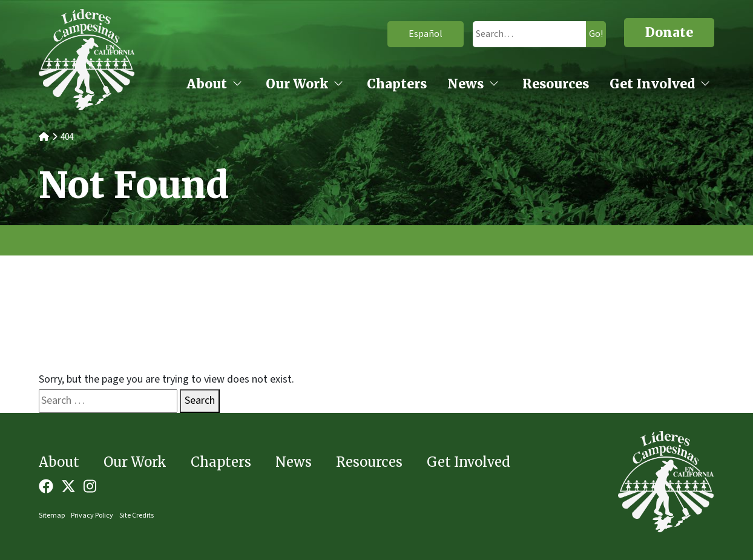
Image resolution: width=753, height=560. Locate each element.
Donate (669, 32)
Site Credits (136, 516)
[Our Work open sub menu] (338, 85)
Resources (556, 84)
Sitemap (52, 516)
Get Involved (652, 84)
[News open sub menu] (494, 85)
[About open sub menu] (237, 85)
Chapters (397, 84)
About (207, 84)
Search (200, 400)
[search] (519, 34)
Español (407, 34)
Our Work (297, 84)
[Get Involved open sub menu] (705, 85)
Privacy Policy (92, 516)
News (465, 84)
